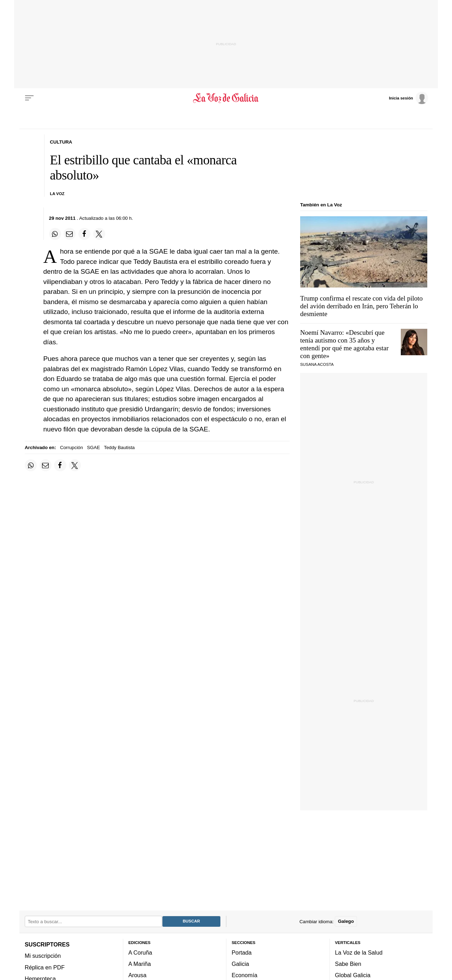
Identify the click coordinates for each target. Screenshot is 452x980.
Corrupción (72, 447)
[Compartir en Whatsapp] (55, 234)
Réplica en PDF (45, 967)
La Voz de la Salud (359, 952)
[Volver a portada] (226, 98)
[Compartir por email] (70, 234)
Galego (346, 922)
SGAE (93, 447)
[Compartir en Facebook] (84, 234)
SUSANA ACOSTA (317, 364)
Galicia (240, 964)
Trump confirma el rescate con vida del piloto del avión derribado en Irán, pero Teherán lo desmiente (361, 306)
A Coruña (140, 952)
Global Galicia (353, 975)
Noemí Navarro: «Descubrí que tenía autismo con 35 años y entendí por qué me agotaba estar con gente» (344, 344)
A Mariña (140, 964)
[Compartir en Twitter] (99, 234)
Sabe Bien (348, 964)
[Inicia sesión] (408, 98)
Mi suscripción (43, 956)
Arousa (138, 975)
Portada (242, 952)
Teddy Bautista (119, 447)
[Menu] (29, 98)
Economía (245, 975)
